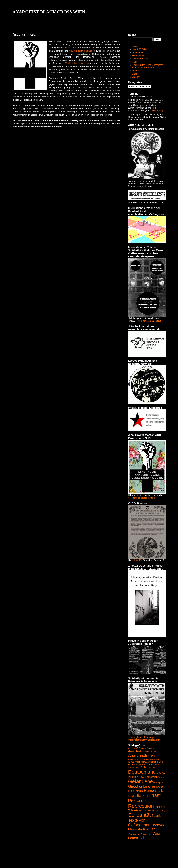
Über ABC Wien (140, 49)
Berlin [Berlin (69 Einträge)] (132, 765)
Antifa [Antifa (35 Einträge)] (143, 762)
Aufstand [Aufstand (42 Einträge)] (150, 762)
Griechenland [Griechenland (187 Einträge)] (139, 787)
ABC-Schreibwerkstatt (74, 63)
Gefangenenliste (140, 59)
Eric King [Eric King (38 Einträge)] (140, 777)
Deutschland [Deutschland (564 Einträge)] (142, 772)
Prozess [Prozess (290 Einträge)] (136, 800)
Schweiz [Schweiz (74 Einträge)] (133, 810)
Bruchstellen (138, 52)
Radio (135, 62)
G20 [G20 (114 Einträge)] (161, 777)
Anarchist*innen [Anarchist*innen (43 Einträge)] (149, 752)
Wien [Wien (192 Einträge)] (157, 834)
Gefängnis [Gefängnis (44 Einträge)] (158, 783)
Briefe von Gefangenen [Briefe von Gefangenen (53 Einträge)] (148, 765)
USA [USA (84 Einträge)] (152, 829)
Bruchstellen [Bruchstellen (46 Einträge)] (134, 768)
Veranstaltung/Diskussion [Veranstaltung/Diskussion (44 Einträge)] (140, 834)
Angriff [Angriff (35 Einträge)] (137, 762)
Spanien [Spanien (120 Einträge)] (157, 816)
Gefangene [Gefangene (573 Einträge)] (140, 781)
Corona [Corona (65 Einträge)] (152, 768)
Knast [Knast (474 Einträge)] (155, 795)
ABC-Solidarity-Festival (80, 51)
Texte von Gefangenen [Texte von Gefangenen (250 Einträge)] (139, 823)
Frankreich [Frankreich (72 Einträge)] (151, 777)
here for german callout (149, 321)
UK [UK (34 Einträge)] (148, 830)
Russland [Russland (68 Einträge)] (160, 807)
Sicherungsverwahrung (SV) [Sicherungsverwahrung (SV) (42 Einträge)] (152, 811)
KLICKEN (138, 560)
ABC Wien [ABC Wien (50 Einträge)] (141, 748)
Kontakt (135, 71)
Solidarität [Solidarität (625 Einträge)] (139, 815)
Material (136, 77)
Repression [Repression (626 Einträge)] (141, 806)
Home (135, 46)
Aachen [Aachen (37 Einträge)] (131, 748)
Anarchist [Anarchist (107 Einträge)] (135, 751)
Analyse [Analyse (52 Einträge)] (151, 748)
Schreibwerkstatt (140, 56)
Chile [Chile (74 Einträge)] (144, 767)
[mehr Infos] (157, 110)
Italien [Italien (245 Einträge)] (142, 796)
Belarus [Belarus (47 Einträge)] (159, 762)
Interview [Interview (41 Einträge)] (132, 796)
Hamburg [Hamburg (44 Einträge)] (139, 791)
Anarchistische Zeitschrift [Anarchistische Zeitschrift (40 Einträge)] (139, 759)
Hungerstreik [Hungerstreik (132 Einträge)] (153, 791)
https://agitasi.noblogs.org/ (141, 737)
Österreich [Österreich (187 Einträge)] (137, 838)
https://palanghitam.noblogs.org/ (144, 740)
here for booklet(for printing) (142, 498)
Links (134, 74)
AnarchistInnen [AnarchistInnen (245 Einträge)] (142, 755)
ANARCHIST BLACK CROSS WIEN (49, 12)
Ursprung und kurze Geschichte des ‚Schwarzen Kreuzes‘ (146, 66)
